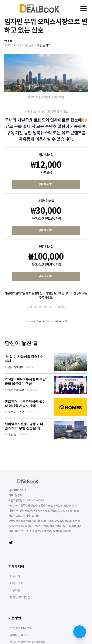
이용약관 (15, 590)
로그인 (53, 307)
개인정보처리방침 (20, 597)
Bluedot (41, 321)
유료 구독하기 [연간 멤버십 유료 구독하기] (46, 276)
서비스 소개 (16, 583)
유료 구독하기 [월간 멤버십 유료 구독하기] (46, 184)
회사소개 (15, 577)
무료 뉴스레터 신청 (21, 628)
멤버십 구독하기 (19, 635)
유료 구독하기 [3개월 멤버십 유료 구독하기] (46, 230)
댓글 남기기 (44, 45)
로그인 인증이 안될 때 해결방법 (28, 642)
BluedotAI (62, 321)
